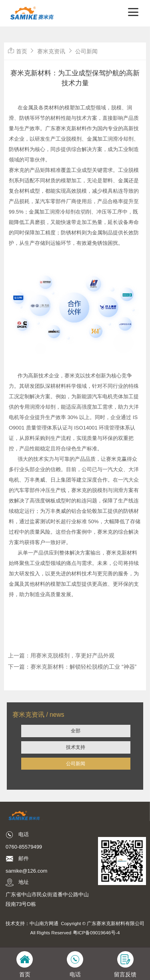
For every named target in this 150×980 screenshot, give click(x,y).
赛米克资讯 (51, 51)
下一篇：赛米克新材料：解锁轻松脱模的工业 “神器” (72, 667)
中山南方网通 (44, 923)
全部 (76, 731)
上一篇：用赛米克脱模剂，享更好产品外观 (61, 655)
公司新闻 (76, 764)
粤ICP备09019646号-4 (96, 933)
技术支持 (76, 747)
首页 (22, 51)
